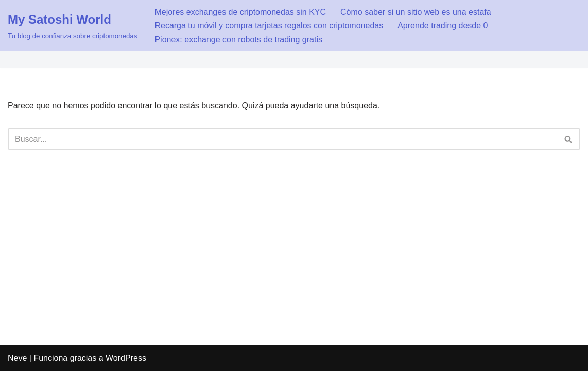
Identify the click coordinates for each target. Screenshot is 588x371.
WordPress (126, 358)
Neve (17, 358)
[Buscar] (282, 139)
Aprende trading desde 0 (443, 26)
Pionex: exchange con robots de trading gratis (238, 39)
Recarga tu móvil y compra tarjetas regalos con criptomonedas (269, 26)
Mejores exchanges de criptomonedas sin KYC (240, 12)
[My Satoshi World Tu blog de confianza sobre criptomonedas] (72, 26)
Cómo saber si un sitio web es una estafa (416, 12)
